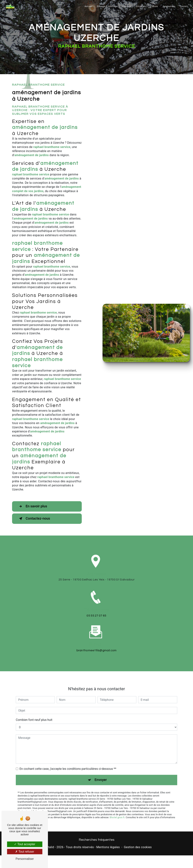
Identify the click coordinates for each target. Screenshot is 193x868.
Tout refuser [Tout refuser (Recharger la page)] (25, 852)
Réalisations (169, 6)
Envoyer (101, 762)
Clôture (154, 6)
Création (127, 6)
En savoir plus (33, 506)
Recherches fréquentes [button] (97, 840)
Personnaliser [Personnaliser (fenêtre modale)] (25, 859)
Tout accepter (25, 844)
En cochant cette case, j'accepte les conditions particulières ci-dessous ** (68, 751)
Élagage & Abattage (107, 6)
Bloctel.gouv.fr (117, 800)
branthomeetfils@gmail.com (97, 632)
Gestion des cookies (138, 847)
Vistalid (49, 847)
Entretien (141, 6)
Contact (184, 6)
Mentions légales (108, 847)
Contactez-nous (35, 519)
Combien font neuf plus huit (34, 702)
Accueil (88, 6)
